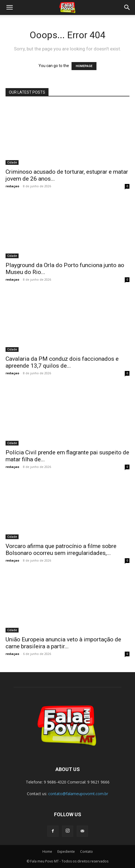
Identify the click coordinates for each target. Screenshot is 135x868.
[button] (9, 7)
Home (47, 852)
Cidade (12, 162)
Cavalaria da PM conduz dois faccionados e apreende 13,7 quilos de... (62, 362)
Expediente (66, 852)
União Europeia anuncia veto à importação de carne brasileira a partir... (63, 643)
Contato (86, 852)
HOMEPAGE (84, 66)
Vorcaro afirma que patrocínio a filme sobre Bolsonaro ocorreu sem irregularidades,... (61, 550)
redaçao (12, 186)
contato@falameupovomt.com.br (78, 794)
